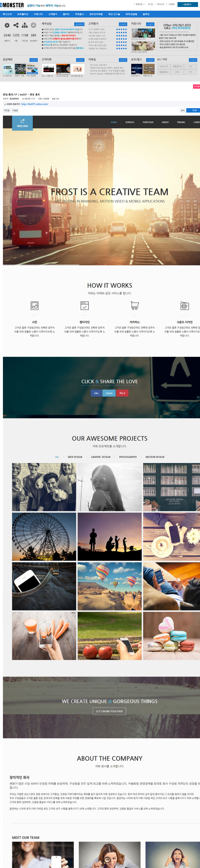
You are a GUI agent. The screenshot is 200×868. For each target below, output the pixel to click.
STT (190, 72)
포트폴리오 (23, 14)
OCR (177, 72)
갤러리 (66, 14)
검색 (183, 110)
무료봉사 (79, 14)
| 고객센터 (171, 4)
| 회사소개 (160, 4)
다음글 (15, 110)
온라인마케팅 (96, 14)
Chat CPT (164, 66)
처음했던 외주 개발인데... (98, 49)
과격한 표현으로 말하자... (98, 39)
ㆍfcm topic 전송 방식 (98, 65)
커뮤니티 (38, 14)
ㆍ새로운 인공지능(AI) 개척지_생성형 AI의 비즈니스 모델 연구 (107, 68)
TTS (190, 66)
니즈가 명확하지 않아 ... (97, 29)
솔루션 (146, 14)
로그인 (150, 4)
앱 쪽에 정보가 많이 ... (97, 42)
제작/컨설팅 (131, 14)
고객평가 (53, 14)
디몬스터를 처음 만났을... (98, 45)
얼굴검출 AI (164, 72)
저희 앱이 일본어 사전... (97, 36)
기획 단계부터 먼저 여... (97, 33)
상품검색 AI (177, 66)
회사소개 (7, 14)
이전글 (7, 110)
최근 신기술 (114, 14)
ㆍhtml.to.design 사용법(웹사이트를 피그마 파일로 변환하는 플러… (108, 74)
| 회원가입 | (139, 4)
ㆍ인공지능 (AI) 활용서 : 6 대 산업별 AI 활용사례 (107, 71)
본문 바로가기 (0, 0)
